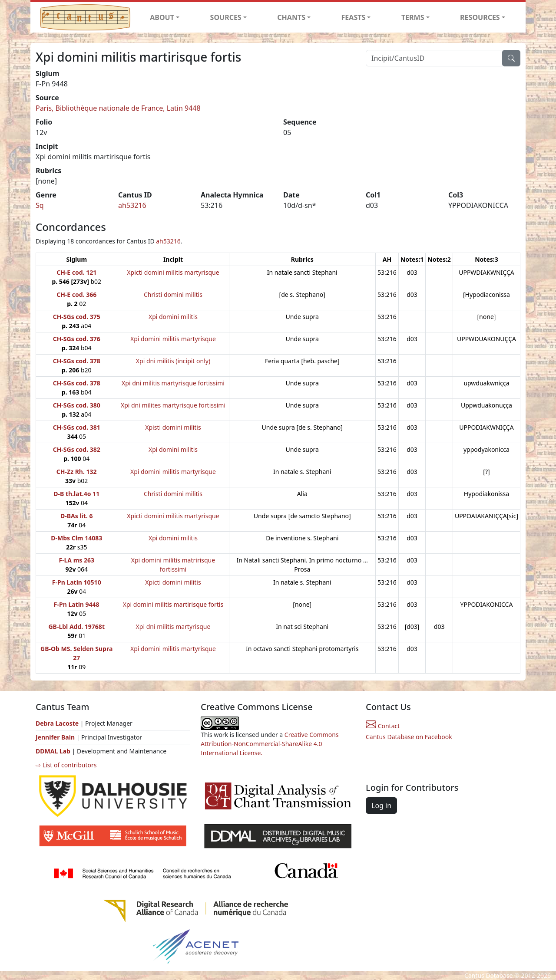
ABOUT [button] (162, 17)
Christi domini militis (173, 294)
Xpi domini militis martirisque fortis (173, 604)
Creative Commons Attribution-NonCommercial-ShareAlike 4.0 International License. (270, 744)
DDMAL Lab (53, 751)
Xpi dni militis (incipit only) (173, 361)
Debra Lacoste (57, 723)
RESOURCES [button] (480, 17)
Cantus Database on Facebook (409, 737)
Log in (381, 806)
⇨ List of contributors (66, 765)
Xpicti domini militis (173, 582)
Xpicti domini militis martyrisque (173, 272)
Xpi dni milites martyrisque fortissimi (173, 405)
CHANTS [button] (291, 17)
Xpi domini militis (173, 317)
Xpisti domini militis (173, 427)
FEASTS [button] (354, 17)
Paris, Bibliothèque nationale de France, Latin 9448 (118, 108)
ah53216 (132, 205)
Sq (40, 205)
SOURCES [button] (226, 17)
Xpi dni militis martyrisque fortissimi (173, 383)
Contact (383, 726)
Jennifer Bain (56, 737)
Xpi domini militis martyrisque (173, 339)
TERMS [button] (413, 17)
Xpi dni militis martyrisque (173, 626)
